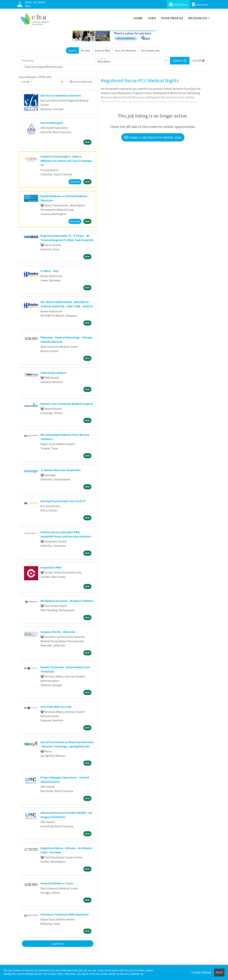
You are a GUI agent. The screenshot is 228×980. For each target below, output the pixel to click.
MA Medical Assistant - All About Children (67, 601)
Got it (219, 972)
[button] (199, 61)
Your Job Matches (125, 50)
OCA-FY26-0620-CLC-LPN (56, 707)
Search (72, 50)
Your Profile (172, 18)
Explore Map (103, 50)
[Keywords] (58, 61)
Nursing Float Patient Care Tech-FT (63, 501)
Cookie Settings (201, 972)
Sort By (26, 82)
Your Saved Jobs (150, 50)
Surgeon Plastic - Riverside (58, 632)
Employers (200, 4)
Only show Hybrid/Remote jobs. (44, 67)
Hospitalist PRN (51, 567)
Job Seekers (178, 4)
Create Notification (81, 82)
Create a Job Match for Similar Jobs (153, 137)
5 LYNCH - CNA (49, 271)
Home (138, 18)
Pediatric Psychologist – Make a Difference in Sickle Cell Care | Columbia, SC (66, 161)
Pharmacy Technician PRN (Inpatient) (65, 914)
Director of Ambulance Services (61, 95)
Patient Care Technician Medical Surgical (67, 404)
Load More (58, 944)
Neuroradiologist (52, 123)
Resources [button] (198, 18)
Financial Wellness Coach (57, 883)
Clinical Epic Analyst (53, 373)
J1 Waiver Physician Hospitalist (61, 470)
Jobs (152, 18)
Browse (86, 50)
